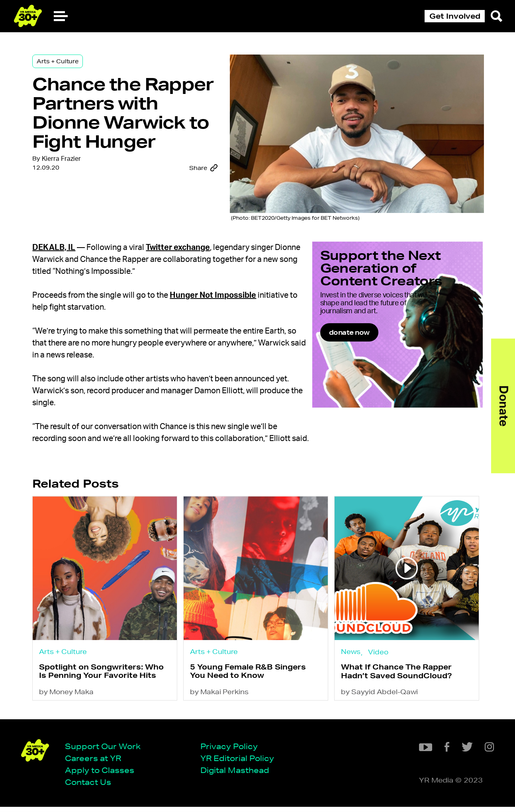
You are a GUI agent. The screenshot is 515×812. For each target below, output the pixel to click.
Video (379, 665)
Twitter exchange (185, 249)
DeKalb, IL (61, 249)
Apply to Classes (102, 775)
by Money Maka (74, 707)
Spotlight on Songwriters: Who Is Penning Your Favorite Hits (109, 685)
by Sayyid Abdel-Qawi (381, 707)
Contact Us (91, 787)
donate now (379, 355)
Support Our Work (106, 751)
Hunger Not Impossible (220, 297)
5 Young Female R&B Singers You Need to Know (252, 685)
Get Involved (455, 16)
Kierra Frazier (69, 189)
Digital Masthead (238, 775)
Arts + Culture (65, 64)
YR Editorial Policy (240, 763)
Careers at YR (96, 763)
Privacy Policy (232, 751)
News (352, 664)
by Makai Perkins (224, 707)
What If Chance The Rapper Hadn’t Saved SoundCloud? (398, 685)
